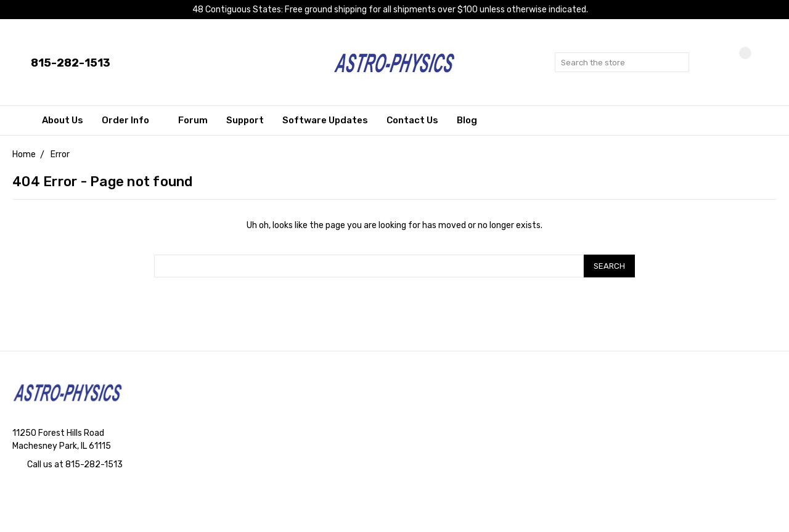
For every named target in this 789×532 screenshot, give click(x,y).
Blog (467, 120)
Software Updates (325, 120)
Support (245, 120)
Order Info (131, 120)
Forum (193, 120)
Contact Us (412, 120)
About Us (63, 120)
